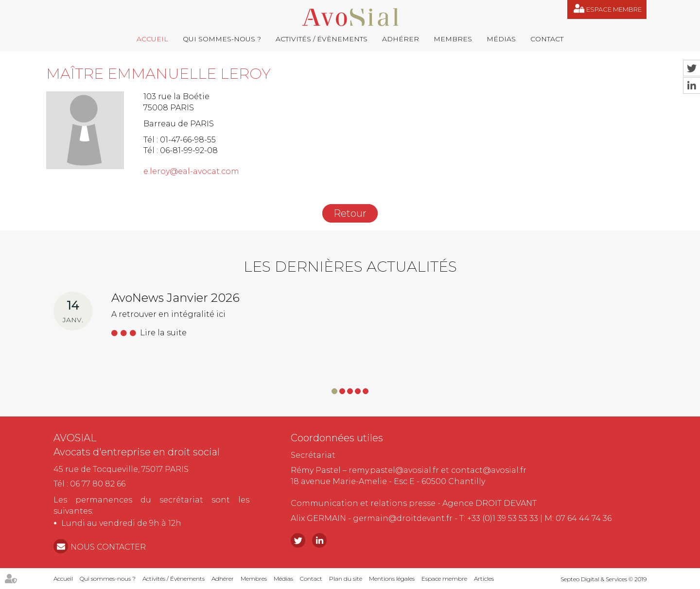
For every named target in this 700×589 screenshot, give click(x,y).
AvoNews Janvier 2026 (175, 298)
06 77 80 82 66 (98, 484)
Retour (350, 213)
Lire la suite (163, 333)
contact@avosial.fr (489, 470)
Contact (547, 39)
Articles (484, 579)
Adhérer (401, 39)
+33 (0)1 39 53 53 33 (503, 518)
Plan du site (346, 579)
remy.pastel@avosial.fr (394, 470)
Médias (501, 39)
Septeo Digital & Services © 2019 (604, 579)
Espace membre (614, 9)
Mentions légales (392, 579)
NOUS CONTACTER (108, 547)
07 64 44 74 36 (584, 518)
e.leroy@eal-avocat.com (191, 171)
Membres (453, 39)
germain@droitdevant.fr (403, 518)
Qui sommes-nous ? (222, 39)
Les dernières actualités (350, 267)
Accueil (152, 39)
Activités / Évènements (322, 39)
